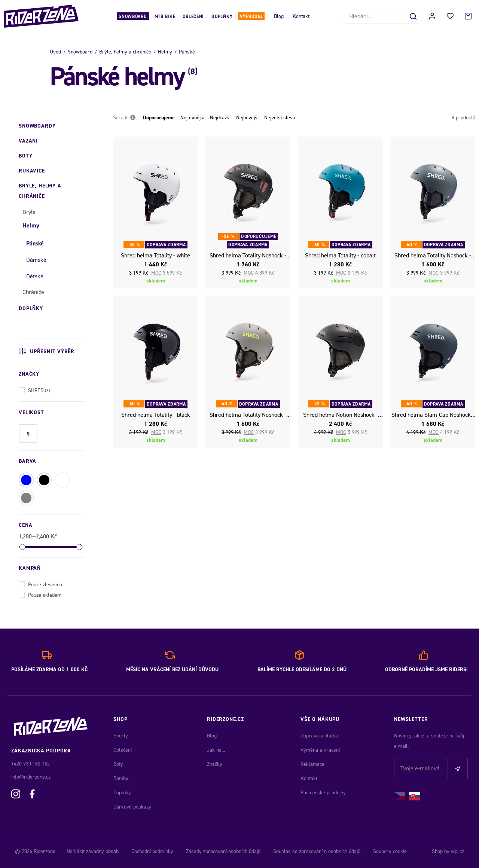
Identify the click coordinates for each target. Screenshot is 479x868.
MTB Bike (165, 16)
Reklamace (312, 764)
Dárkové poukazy (132, 807)
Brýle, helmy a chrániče (125, 52)
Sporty (121, 736)
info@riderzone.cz (31, 777)
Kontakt (301, 16)
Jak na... (216, 750)
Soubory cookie (390, 851)
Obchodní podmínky (152, 851)
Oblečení (193, 16)
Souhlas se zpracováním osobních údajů (317, 851)
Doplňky (222, 16)
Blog (279, 16)
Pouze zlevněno (40, 584)
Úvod (55, 52)
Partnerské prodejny (323, 793)
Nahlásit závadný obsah (93, 851)
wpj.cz (457, 851)
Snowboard (133, 16)
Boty (118, 764)
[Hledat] (414, 16)
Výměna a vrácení (320, 750)
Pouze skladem (40, 594)
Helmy (165, 52)
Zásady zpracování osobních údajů (223, 851)
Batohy (121, 778)
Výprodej (251, 16)
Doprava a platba (319, 736)
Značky (215, 764)
